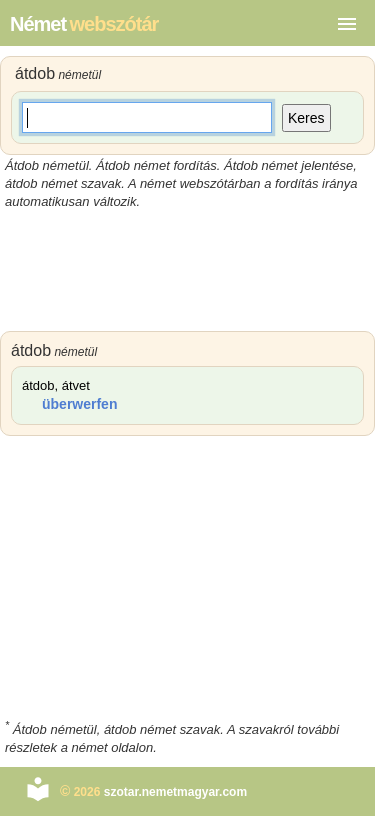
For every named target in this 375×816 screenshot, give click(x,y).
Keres (306, 118)
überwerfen (79, 404)
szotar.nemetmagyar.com (175, 792)
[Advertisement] (187, 271)
